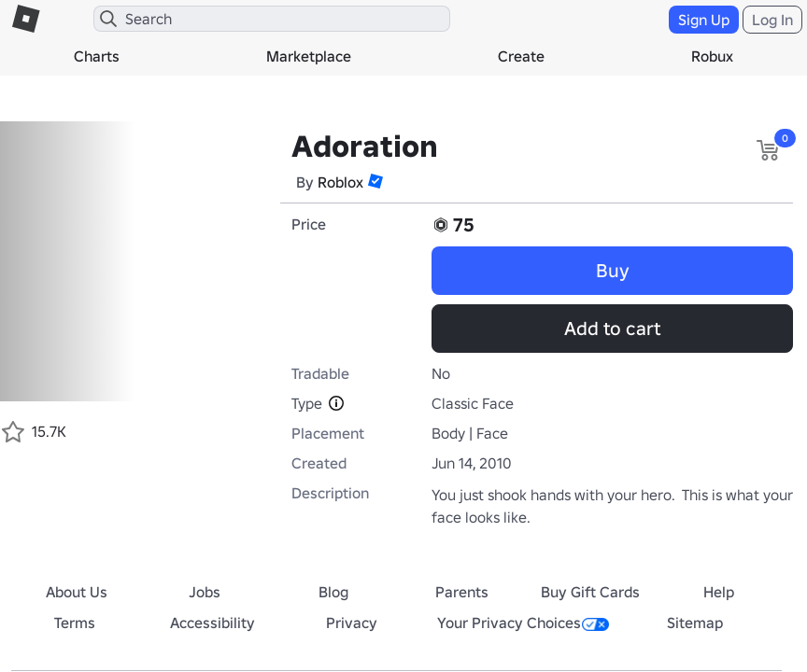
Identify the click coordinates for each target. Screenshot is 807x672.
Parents (462, 592)
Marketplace (309, 56)
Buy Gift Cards (590, 592)
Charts (97, 56)
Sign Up (704, 20)
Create (521, 56)
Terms (75, 623)
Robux (712, 56)
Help (719, 592)
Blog (333, 592)
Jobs (205, 592)
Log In (772, 20)
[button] (375, 181)
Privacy (352, 623)
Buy (613, 271)
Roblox (340, 182)
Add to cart (612, 329)
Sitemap (695, 623)
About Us (77, 592)
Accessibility (212, 623)
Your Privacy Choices (523, 623)
